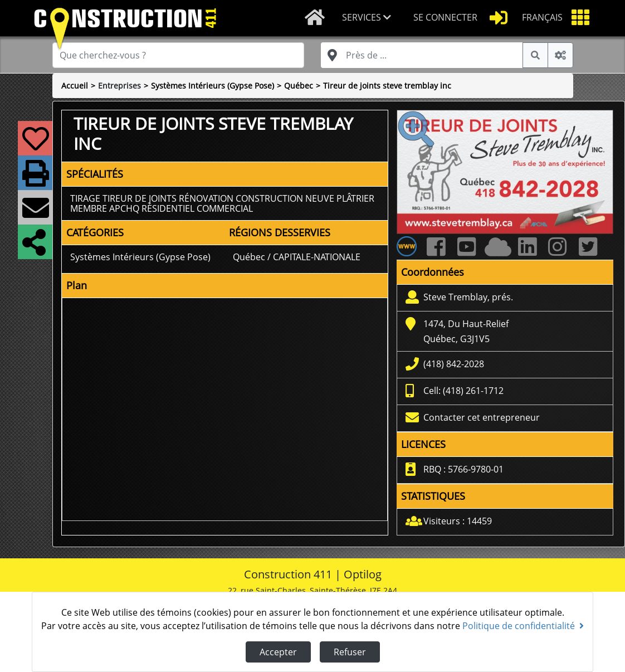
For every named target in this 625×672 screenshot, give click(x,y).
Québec (299, 86)
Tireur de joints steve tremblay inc (387, 86)
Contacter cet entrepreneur (482, 417)
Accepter (278, 652)
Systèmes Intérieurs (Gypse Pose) (213, 86)
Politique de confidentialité (523, 626)
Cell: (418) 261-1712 (463, 391)
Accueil (75, 86)
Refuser (350, 652)
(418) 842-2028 (454, 364)
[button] (369, 18)
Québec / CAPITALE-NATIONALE (297, 257)
